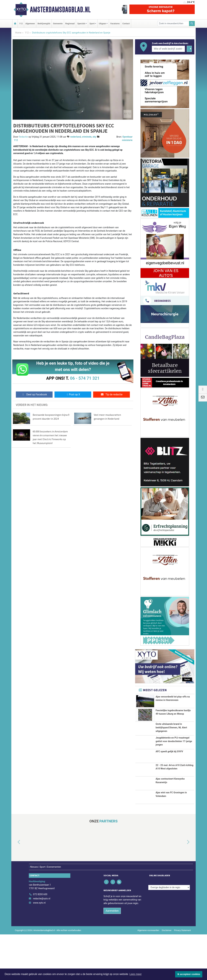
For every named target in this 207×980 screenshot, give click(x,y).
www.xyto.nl (39, 948)
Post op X (73, 394)
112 (21, 24)
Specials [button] (81, 24)
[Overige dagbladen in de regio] (169, 933)
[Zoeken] (192, 24)
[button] (15, 888)
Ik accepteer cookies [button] (189, 974)
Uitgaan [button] (102, 24)
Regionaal (70, 24)
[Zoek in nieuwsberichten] (173, 24)
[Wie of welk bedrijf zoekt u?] (168, 49)
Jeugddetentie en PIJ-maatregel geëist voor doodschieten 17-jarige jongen (174, 765)
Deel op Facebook (34, 394)
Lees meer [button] (136, 974)
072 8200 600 (40, 940)
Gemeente (58, 24)
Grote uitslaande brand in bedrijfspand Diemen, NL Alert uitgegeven (171, 739)
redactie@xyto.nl (42, 944)
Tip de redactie (112, 394)
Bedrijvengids (44, 24)
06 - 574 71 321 (85, 378)
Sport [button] (92, 24)
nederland (76, 137)
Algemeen (30, 24)
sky (94, 137)
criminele (87, 137)
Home (18, 33)
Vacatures (115, 24)
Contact (126, 24)
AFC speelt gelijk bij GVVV (169, 788)
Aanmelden (112, 956)
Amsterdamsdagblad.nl (60, 10)
